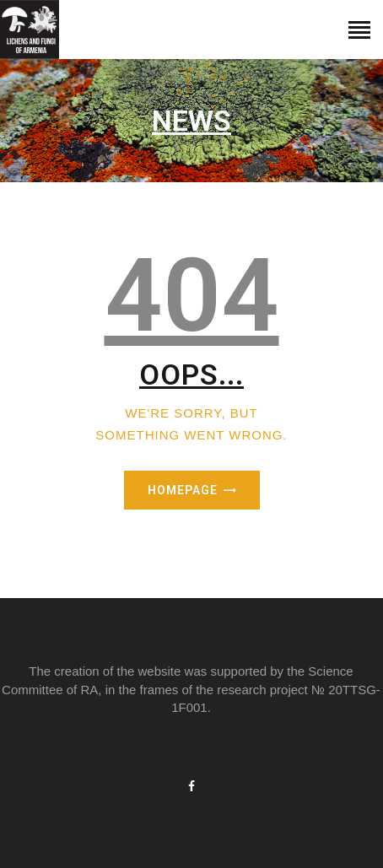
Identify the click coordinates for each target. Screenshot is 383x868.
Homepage (183, 490)
